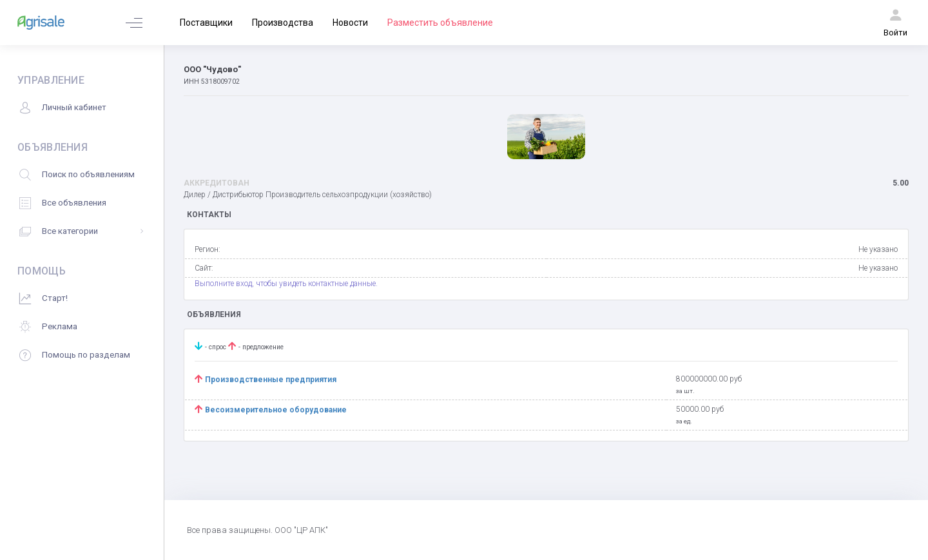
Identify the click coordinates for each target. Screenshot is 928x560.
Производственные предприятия (272, 380)
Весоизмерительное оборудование (276, 410)
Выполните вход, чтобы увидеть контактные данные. (286, 284)
